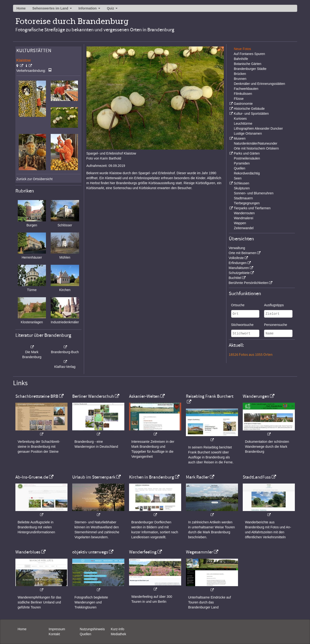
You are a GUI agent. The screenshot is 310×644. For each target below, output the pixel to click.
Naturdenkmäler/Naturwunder (256, 143)
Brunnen (240, 79)
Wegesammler (199, 552)
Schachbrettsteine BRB (37, 396)
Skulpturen (242, 188)
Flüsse (239, 99)
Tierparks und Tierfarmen (252, 208)
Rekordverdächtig (247, 173)
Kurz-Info (118, 629)
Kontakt (54, 634)
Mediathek (119, 634)
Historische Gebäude (249, 109)
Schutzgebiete (239, 273)
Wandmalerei (243, 218)
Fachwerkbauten (246, 89)
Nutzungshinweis (92, 629)
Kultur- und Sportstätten (251, 114)
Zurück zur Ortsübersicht (34, 179)
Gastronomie (243, 104)
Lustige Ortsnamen (248, 133)
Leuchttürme (243, 123)
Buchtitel (235, 278)
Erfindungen (238, 263)
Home (21, 8)
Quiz (110, 8)
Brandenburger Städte (250, 69)
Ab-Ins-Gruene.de (32, 477)
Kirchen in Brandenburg (152, 477)
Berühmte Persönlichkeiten (249, 283)
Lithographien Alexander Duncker (258, 128)
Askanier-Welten (144, 396)
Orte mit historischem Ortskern (256, 148)
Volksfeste (236, 258)
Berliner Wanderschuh (93, 396)
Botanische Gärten (247, 64)
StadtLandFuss (257, 477)
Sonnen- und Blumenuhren (254, 193)
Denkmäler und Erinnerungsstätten (259, 84)
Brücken (240, 74)
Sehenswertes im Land (50, 8)
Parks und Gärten (247, 153)
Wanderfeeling (143, 552)
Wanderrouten (244, 213)
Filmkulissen (243, 94)
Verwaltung (237, 248)
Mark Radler (197, 477)
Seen (238, 178)
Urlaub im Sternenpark (94, 477)
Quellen (239, 168)
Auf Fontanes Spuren (249, 54)
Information (88, 8)
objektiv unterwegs (90, 552)
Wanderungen (256, 396)
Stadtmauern (243, 198)
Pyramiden (242, 163)
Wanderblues (28, 552)
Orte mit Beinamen (243, 253)
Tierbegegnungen (247, 203)
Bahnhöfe (241, 59)
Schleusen (241, 183)
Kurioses (240, 119)
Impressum (57, 629)
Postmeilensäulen (247, 158)
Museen (240, 138)
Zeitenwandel (244, 228)
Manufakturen (239, 268)
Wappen (240, 223)
